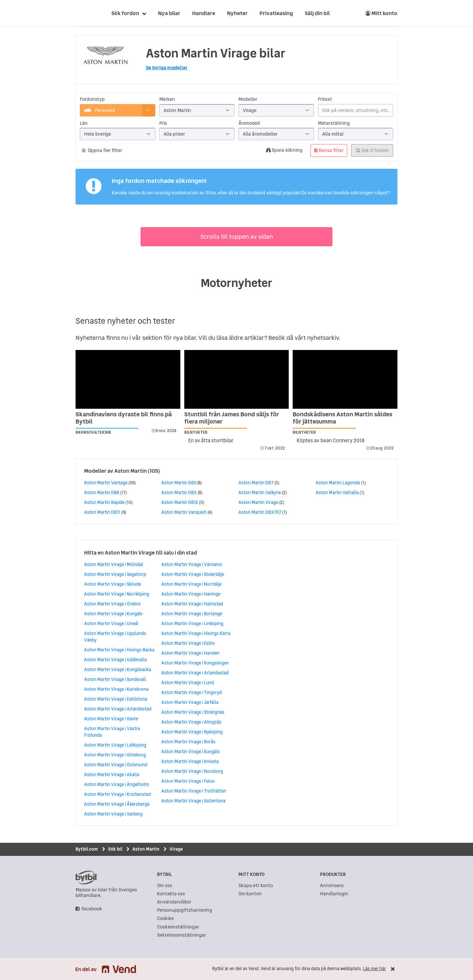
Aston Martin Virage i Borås (188, 742)
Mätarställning (334, 123)
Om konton (250, 894)
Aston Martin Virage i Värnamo (192, 564)
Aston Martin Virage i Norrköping (117, 594)
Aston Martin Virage (258, 502)
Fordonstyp (92, 99)
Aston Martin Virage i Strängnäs (193, 712)
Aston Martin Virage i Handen (190, 653)
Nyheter (237, 13)
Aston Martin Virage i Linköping (192, 623)
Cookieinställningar (178, 927)
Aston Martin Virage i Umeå (111, 623)
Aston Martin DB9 (102, 492)
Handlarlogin (334, 894)
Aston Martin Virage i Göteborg (115, 755)
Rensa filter (329, 150)
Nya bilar (169, 13)
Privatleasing (276, 13)
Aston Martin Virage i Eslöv (188, 643)
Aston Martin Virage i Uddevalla (115, 660)
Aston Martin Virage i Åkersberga (117, 804)
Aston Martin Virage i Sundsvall (115, 679)
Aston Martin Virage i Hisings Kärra (196, 633)
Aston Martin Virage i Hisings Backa (119, 650)
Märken (167, 99)
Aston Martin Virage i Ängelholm (116, 784)
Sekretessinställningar (181, 935)
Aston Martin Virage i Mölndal (114, 564)
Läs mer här (374, 969)
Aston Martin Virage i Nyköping (192, 732)
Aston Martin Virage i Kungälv (113, 614)
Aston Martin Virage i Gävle (111, 719)
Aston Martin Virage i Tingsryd (191, 692)
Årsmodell (249, 123)
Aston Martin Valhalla (337, 492)
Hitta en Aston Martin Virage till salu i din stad (141, 553)
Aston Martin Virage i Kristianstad (117, 794)
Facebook (92, 909)
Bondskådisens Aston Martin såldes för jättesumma (342, 418)
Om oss (165, 886)
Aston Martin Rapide (104, 502)
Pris (163, 123)
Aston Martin (131, 471)
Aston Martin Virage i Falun (188, 781)
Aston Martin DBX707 (260, 512)
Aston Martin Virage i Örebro (112, 604)
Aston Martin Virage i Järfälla (190, 702)
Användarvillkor (174, 902)
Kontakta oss (171, 894)
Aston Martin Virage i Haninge (191, 594)
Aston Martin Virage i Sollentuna (193, 801)
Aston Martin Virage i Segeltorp (115, 574)
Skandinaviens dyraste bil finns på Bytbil (124, 418)
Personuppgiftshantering (185, 910)
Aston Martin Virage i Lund (188, 683)
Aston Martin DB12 (180, 502)
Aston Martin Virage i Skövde (113, 584)
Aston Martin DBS (179, 483)
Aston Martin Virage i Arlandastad (118, 709)
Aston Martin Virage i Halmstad (192, 604)
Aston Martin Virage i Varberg (113, 814)
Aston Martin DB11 (102, 512)
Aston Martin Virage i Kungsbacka (118, 669)
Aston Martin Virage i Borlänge (192, 614)
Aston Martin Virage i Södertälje (193, 574)
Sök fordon (125, 13)
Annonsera (332, 886)
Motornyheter (236, 283)
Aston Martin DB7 (256, 483)
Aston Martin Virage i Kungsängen (195, 663)
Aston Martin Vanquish (184, 512)
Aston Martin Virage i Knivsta (190, 761)
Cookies (165, 918)
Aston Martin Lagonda (338, 483)
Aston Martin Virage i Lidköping (115, 745)
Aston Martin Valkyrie (260, 492)
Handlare (204, 13)
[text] (83, 13)
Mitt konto (381, 13)
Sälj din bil (317, 13)
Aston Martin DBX (179, 492)
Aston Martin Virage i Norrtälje (191, 584)
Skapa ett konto (256, 886)
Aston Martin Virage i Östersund (116, 765)
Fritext (325, 99)
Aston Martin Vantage (106, 483)
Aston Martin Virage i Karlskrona (116, 689)
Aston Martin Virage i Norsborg (192, 771)
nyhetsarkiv (323, 338)
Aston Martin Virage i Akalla (112, 774)
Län (84, 123)
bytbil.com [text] (86, 878)
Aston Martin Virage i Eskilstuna (116, 699)
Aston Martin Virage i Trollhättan (194, 791)
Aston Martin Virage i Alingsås (191, 722)
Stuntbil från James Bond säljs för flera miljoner (232, 418)
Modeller (248, 99)
